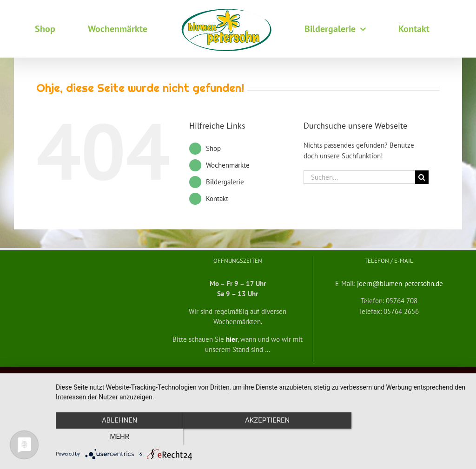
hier (232, 339)
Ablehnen (117, 437)
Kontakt (217, 199)
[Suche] (422, 177)
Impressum (403, 375)
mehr (405, 437)
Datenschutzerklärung (360, 375)
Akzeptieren (261, 437)
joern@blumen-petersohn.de (400, 283)
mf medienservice (309, 375)
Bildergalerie (225, 182)
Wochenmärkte (228, 165)
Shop (213, 148)
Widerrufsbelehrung (171, 375)
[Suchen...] (359, 177)
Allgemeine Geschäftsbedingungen (102, 375)
